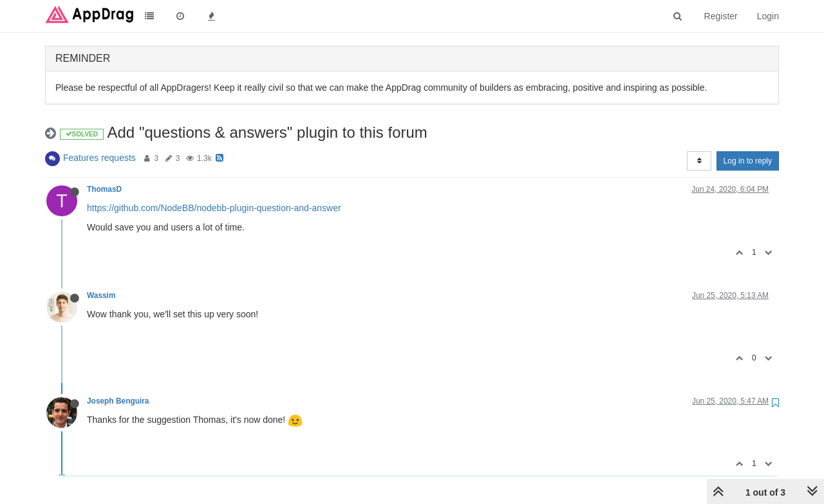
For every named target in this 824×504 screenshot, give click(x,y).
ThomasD (104, 189)
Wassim (101, 295)
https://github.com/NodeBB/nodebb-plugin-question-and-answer (214, 208)
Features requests (99, 158)
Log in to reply (748, 161)
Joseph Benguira (118, 401)
